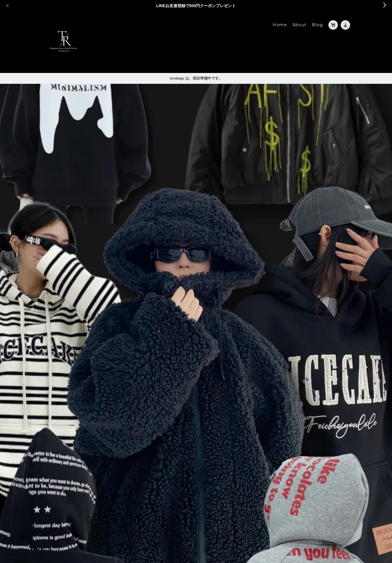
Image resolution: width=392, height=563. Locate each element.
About (300, 25)
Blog (317, 25)
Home (280, 25)
